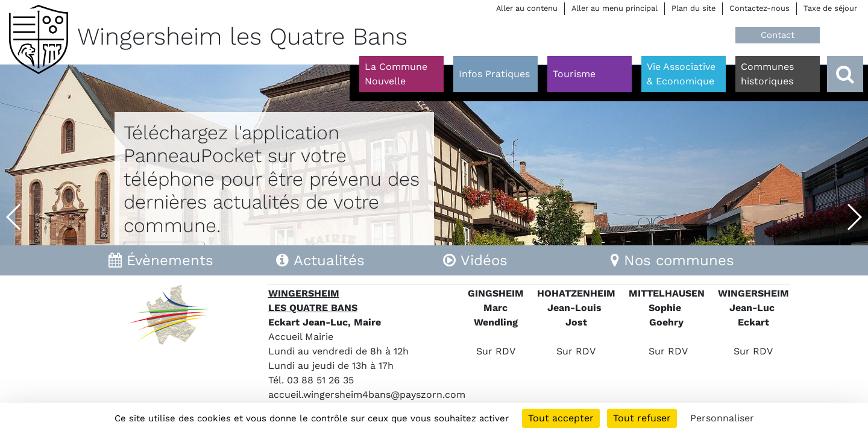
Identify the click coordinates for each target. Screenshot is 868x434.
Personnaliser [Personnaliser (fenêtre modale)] (722, 418)
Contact (778, 35)
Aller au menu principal (615, 8)
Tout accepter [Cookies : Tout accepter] (561, 418)
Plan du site (693, 8)
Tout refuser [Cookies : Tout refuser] (642, 418)
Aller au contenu (527, 8)
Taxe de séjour (830, 8)
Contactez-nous (759, 8)
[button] (14, 217)
